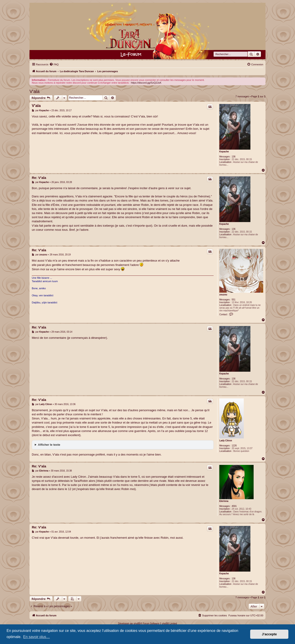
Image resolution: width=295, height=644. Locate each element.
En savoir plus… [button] (36, 637)
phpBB (137, 624)
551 (234, 300)
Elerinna (224, 501)
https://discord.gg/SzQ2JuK (146, 83)
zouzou (223, 295)
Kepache (224, 152)
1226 (234, 446)
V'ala (35, 91)
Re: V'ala (39, 178)
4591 (234, 506)
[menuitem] (54, 64)
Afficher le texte (49, 445)
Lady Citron (226, 441)
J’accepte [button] (269, 634)
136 (234, 157)
